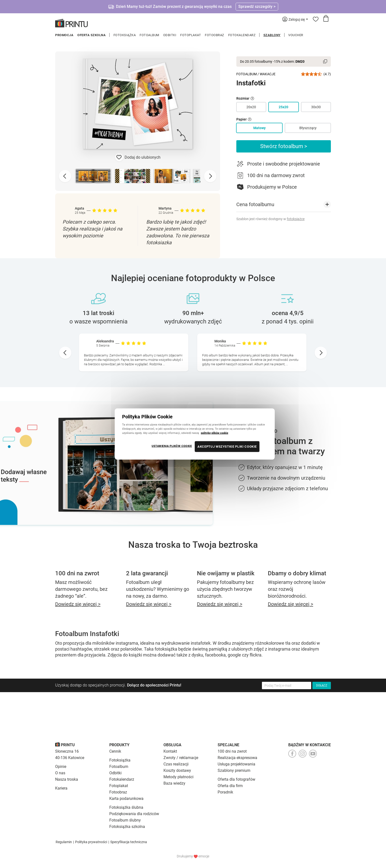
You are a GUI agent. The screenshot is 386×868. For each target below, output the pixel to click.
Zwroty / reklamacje (181, 758)
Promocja (64, 35)
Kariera (61, 788)
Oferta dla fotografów (236, 779)
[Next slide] (210, 176)
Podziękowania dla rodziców (134, 814)
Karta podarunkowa (126, 799)
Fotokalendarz (242, 35)
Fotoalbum (149, 35)
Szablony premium (234, 770)
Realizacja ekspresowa (237, 758)
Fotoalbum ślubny (125, 820)
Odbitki (170, 35)
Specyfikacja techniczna (129, 842)
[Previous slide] (65, 176)
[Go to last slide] (65, 353)
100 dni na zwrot (232, 751)
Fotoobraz (215, 35)
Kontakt (170, 751)
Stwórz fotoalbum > (284, 146)
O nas (60, 773)
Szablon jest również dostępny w (270, 219)
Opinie (61, 767)
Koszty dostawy (177, 770)
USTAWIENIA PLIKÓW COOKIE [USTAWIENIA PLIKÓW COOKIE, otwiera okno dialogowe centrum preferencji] (172, 446)
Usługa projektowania (236, 764)
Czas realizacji (176, 764)
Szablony (272, 35)
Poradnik (225, 792)
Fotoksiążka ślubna (126, 807)
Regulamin (64, 842)
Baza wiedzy (174, 783)
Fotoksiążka (125, 35)
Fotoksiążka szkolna (127, 827)
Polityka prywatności (91, 842)
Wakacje (268, 74)
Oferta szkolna (91, 35)
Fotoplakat (191, 35)
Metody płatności (178, 777)
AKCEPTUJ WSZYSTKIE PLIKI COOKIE (227, 447)
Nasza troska (67, 779)
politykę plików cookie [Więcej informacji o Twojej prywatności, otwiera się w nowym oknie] (215, 433)
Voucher (296, 35)
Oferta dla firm (230, 786)
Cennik (115, 751)
